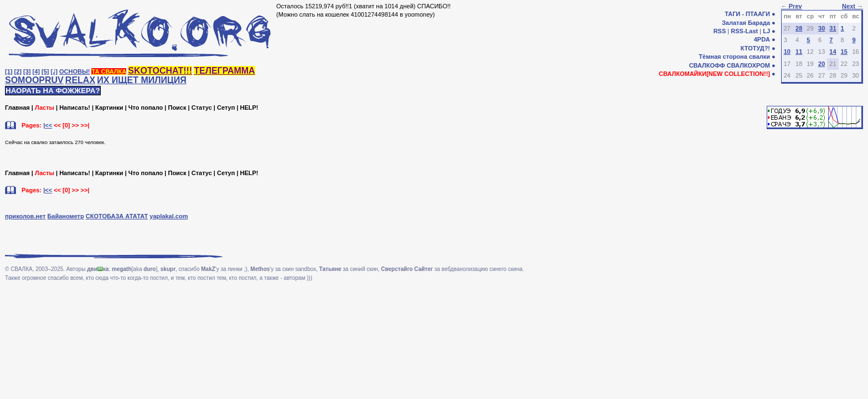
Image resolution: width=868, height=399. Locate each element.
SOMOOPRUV (34, 80)
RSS (720, 31)
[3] (27, 71)
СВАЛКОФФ (707, 65)
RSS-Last (744, 31)
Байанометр (65, 216)
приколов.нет (25, 216)
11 (799, 52)
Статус (202, 108)
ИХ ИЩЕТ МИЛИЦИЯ (142, 80)
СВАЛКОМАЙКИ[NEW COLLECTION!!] (714, 74)
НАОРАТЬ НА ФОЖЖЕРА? (53, 91)
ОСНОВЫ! (74, 71)
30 (821, 28)
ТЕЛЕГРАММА (224, 71)
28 (799, 28)
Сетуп (226, 108)
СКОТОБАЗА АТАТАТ (117, 216)
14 (833, 52)
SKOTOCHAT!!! (160, 71)
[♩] (54, 71)
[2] (18, 71)
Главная (17, 108)
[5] (45, 71)
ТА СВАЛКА (109, 71)
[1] (9, 71)
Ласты (45, 108)
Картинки (109, 108)
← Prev (792, 6)
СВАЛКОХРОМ (748, 65)
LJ (766, 31)
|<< (48, 125)
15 (844, 52)
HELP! (249, 108)
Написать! (75, 108)
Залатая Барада (746, 23)
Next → (852, 6)
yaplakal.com (169, 216)
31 (833, 28)
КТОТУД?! (755, 48)
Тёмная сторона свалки (734, 57)
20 (821, 64)
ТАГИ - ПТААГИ (747, 14)
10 (787, 52)
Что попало (146, 108)
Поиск (177, 108)
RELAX (80, 80)
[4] (36, 71)
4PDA (762, 39)
